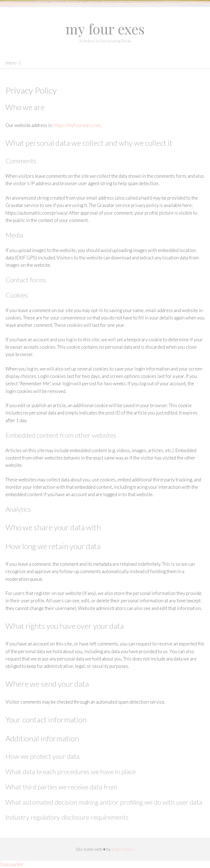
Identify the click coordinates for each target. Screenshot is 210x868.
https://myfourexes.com (77, 125)
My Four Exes (105, 29)
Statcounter (12, 864)
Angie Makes (123, 849)
